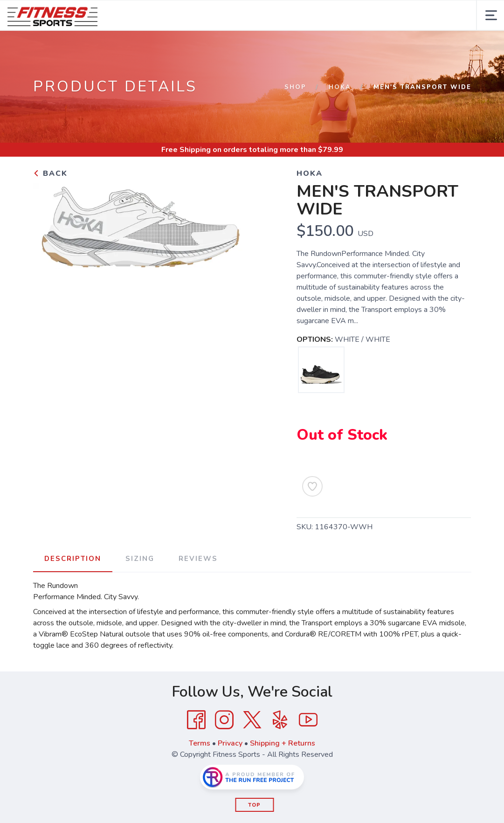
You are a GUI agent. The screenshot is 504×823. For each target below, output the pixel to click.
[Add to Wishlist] (312, 486)
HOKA (340, 87)
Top (254, 805)
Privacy (230, 743)
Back (50, 173)
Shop (295, 87)
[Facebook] (196, 720)
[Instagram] (224, 720)
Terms (200, 743)
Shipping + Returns (283, 743)
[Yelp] (280, 720)
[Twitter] (252, 720)
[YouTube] (308, 720)
